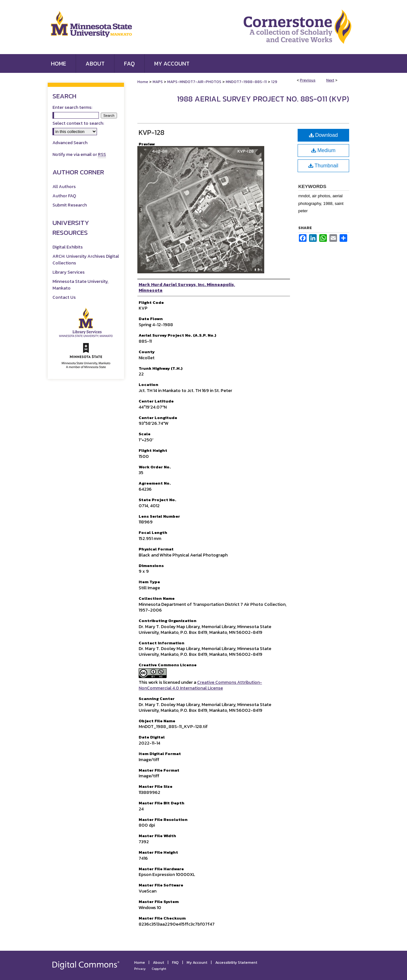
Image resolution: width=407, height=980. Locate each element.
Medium (323, 150)
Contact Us (64, 297)
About (159, 962)
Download (324, 135)
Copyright (159, 969)
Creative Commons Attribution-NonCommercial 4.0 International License (200, 685)
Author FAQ (64, 196)
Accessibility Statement (236, 962)
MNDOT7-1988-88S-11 (246, 82)
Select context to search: (78, 123)
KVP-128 (152, 133)
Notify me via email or (79, 154)
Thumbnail (323, 166)
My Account (197, 962)
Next (330, 80)
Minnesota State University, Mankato (80, 285)
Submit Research (70, 205)
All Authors (64, 187)
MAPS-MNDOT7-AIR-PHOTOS (194, 82)
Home (143, 82)
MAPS (158, 82)
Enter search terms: (72, 107)
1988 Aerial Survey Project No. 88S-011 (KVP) (263, 99)
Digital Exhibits (68, 247)
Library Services (69, 272)
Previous (308, 80)
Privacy (140, 969)
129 (274, 82)
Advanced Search (70, 143)
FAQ (175, 962)
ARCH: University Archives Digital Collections (86, 260)
